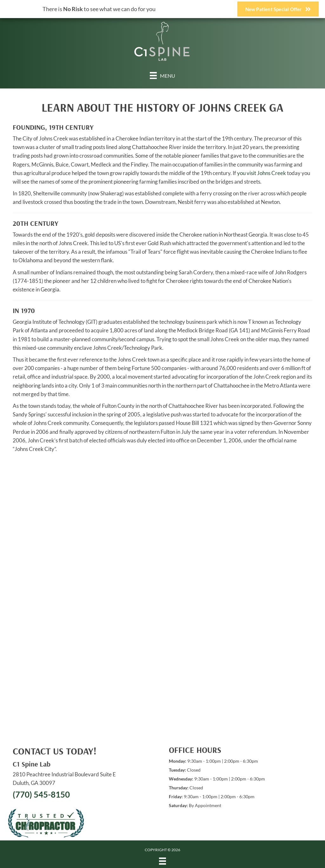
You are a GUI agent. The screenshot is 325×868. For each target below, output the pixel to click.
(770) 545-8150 (41, 794)
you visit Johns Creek (262, 173)
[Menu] (162, 75)
